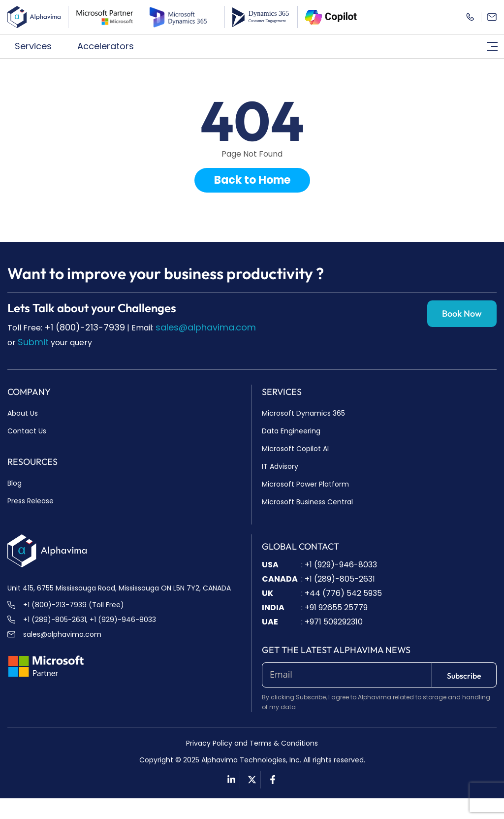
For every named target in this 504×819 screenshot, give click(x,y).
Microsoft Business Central (307, 502)
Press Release (31, 501)
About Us (23, 413)
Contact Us (27, 431)
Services (39, 46)
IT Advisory (280, 466)
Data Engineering (291, 431)
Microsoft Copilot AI (295, 449)
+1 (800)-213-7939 (85, 327)
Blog (15, 483)
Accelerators (111, 46)
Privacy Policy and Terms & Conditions (252, 743)
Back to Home (252, 180)
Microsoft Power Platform (305, 484)
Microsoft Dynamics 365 (303, 413)
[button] (39, 46)
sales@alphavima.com (206, 327)
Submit (33, 342)
